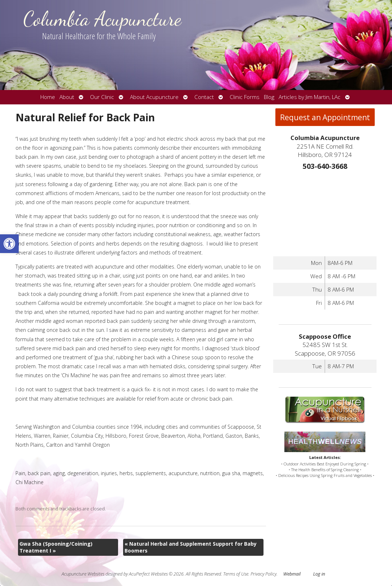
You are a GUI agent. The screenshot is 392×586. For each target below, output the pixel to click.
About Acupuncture (154, 97)
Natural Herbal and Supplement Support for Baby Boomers (191, 547)
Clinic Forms (245, 97)
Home (48, 97)
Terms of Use (236, 574)
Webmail (292, 574)
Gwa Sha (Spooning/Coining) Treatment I (56, 547)
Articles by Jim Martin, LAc (310, 97)
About (67, 97)
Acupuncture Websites (83, 574)
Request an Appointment (325, 117)
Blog (269, 97)
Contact (204, 97)
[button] (9, 244)
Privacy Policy (263, 574)
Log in (319, 574)
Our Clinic (102, 97)
